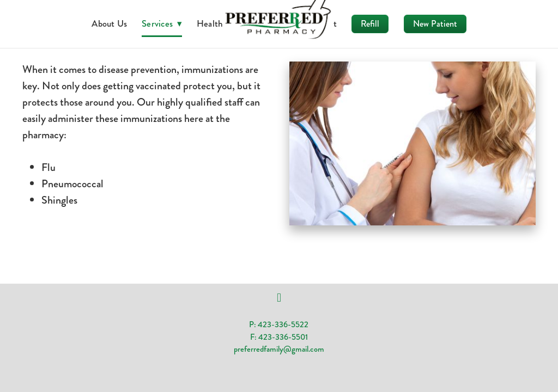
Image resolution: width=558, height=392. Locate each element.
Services (162, 23)
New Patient (435, 24)
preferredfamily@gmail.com (279, 349)
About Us (109, 23)
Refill (370, 24)
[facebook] (279, 298)
